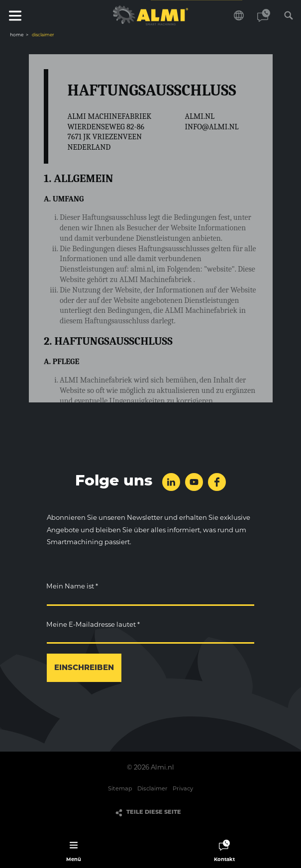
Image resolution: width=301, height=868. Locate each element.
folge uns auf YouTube (194, 482)
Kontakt (264, 15)
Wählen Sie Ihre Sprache (239, 15)
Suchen (289, 15)
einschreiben (84, 668)
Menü (15, 15)
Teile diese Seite (154, 813)
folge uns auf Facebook (217, 482)
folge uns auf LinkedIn (171, 482)
